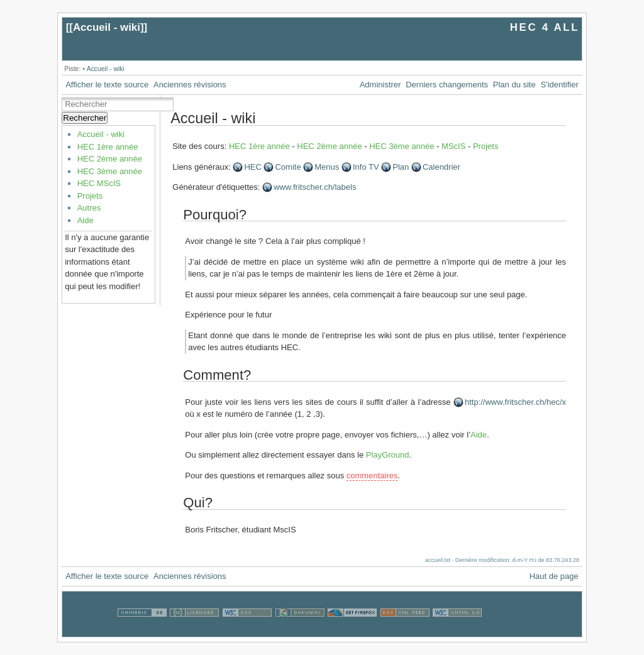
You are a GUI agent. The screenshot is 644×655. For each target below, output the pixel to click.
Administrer (380, 85)
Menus (327, 167)
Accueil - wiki (107, 27)
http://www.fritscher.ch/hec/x (515, 402)
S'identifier (560, 85)
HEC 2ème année (110, 159)
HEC (253, 167)
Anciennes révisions (190, 85)
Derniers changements (447, 85)
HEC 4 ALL (545, 27)
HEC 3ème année (110, 171)
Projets (90, 196)
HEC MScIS (99, 183)
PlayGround (388, 455)
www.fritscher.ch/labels (315, 187)
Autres (89, 208)
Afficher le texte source (107, 85)
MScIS (453, 146)
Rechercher (85, 118)
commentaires (372, 476)
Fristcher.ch (506, 631)
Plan (401, 167)
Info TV (366, 167)
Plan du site (514, 85)
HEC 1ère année (108, 147)
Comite (288, 167)
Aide (86, 220)
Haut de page (554, 576)
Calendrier (441, 167)
